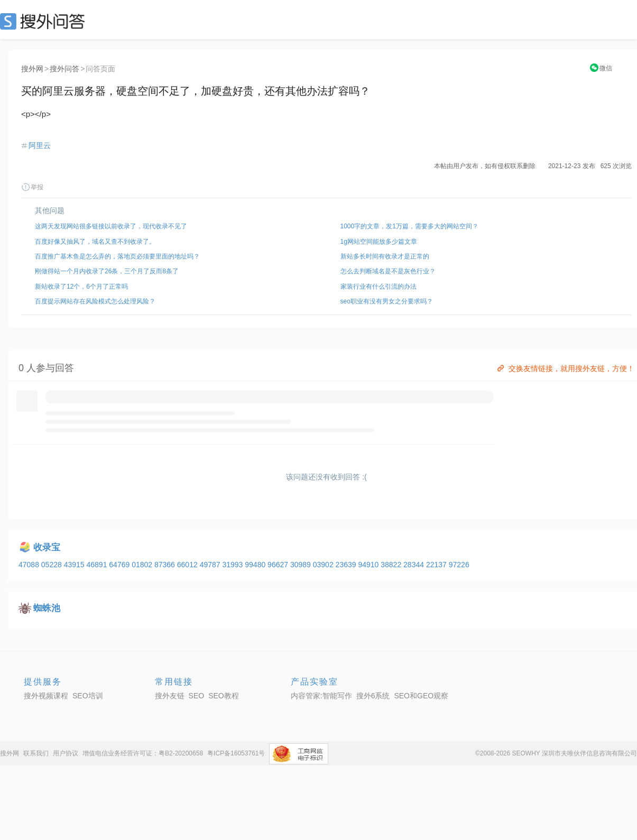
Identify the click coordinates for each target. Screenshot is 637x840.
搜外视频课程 (46, 696)
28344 (415, 565)
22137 (437, 565)
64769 (120, 565)
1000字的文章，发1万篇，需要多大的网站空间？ (409, 226)
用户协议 (66, 753)
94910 (369, 565)
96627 (279, 565)
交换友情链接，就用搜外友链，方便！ (565, 368)
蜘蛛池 (47, 608)
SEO (45, 21)
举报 (32, 187)
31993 (233, 565)
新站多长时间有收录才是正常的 (385, 256)
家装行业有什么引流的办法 (378, 287)
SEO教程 (224, 696)
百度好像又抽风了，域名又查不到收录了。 (95, 242)
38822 (392, 565)
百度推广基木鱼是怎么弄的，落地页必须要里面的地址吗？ (117, 256)
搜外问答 (64, 69)
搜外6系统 (373, 696)
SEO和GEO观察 (421, 696)
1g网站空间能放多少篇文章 (379, 242)
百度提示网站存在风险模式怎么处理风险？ (95, 301)
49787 (211, 565)
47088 (30, 565)
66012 (188, 565)
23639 (347, 565)
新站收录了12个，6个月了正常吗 (81, 287)
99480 (256, 565)
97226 (459, 565)
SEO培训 (88, 696)
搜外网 (32, 69)
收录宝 (47, 547)
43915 (75, 565)
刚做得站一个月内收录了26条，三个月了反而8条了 (107, 271)
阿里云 (40, 145)
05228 (53, 565)
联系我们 (36, 753)
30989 (302, 565)
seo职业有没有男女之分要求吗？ (387, 301)
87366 (166, 565)
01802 (143, 565)
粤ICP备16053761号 (236, 753)
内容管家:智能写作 (321, 696)
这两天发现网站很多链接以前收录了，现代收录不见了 (111, 226)
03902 (324, 565)
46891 (98, 565)
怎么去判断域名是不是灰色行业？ (388, 271)
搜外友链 (170, 696)
